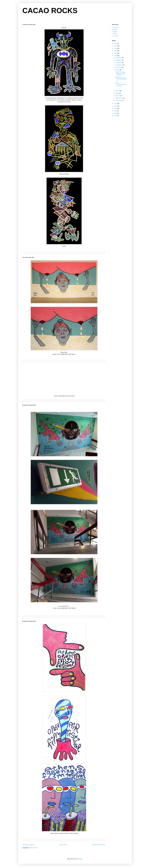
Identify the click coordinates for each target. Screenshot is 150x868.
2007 (116, 116)
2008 (116, 113)
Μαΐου (117, 93)
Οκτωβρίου (119, 63)
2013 (116, 56)
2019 (116, 43)
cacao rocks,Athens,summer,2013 (121, 84)
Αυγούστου (119, 67)
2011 (116, 106)
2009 (116, 111)
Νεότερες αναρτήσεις (29, 845)
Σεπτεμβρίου (119, 65)
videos (115, 32)
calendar (116, 36)
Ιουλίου (118, 70)
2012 (116, 104)
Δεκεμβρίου (119, 58)
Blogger (80, 859)
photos (115, 29)
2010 (116, 108)
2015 (116, 51)
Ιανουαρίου (119, 101)
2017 (116, 46)
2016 (116, 48)
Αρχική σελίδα (63, 845)
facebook (116, 27)
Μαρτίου (118, 96)
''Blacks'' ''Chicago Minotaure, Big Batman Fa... (120, 74)
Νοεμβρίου (119, 60)
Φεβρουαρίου (119, 98)
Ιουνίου (118, 91)
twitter (115, 34)
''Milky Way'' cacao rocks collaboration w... (121, 79)
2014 (116, 53)
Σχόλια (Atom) (34, 848)
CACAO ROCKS (50, 11)
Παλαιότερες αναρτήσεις (99, 845)
